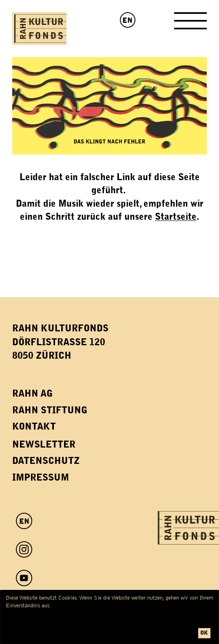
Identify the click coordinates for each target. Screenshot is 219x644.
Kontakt (34, 427)
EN (127, 20)
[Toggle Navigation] (190, 24)
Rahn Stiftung (50, 410)
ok (204, 633)
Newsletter (44, 444)
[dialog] (109, 617)
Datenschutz (46, 461)
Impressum (41, 477)
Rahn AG (32, 394)
